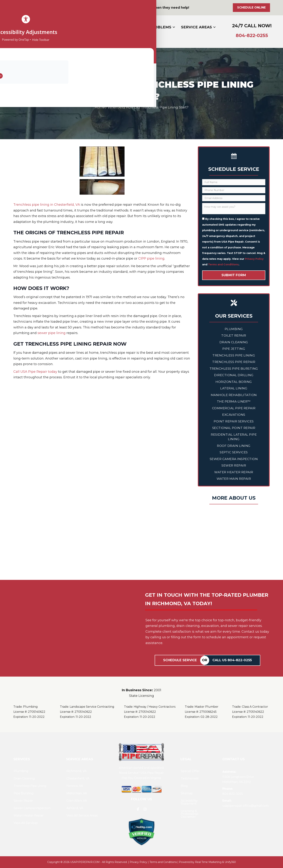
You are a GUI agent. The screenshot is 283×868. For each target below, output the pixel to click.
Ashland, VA (75, 808)
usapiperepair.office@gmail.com (246, 806)
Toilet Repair (234, 335)
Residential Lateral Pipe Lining (234, 437)
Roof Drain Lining (234, 446)
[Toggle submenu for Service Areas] (214, 27)
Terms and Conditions (223, 264)
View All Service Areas (82, 815)
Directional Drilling (234, 375)
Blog (184, 786)
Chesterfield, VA (78, 778)
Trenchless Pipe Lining (234, 355)
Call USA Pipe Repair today (35, 372)
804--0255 (252, 35)
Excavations (234, 415)
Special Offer (190, 771)
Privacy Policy (254, 259)
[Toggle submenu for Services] (122, 27)
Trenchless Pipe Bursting (234, 369)
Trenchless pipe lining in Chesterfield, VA (47, 205)
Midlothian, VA (77, 793)
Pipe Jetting (234, 349)
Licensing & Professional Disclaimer (190, 814)
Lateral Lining (234, 388)
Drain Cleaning (234, 342)
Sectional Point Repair (234, 428)
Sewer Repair (234, 465)
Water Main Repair (234, 479)
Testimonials (190, 778)
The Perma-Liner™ (234, 401)
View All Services (26, 823)
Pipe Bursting (24, 793)
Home (100, 107)
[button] (9, 8)
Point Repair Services (234, 421)
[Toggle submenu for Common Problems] (174, 27)
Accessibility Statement (189, 802)
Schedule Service (180, 660)
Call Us (232, 660)
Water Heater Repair (234, 472)
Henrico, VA (75, 786)
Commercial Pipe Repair (234, 408)
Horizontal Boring (234, 382)
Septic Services (234, 452)
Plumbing (234, 329)
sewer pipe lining (52, 333)
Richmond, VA (76, 771)
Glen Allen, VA (77, 801)
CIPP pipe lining (151, 258)
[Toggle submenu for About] (93, 27)
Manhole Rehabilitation (234, 395)
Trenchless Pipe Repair (234, 362)
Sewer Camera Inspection (234, 459)
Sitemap (187, 793)
